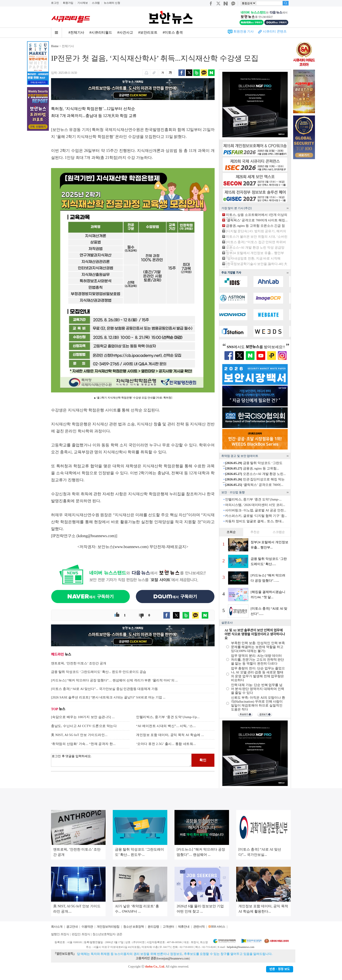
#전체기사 (76, 32)
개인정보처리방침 (108, 927)
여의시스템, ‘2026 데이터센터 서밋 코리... (255, 505)
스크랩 (96, 3)
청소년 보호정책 (133, 927)
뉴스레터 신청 (112, 3)
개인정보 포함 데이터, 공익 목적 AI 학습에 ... (170, 735)
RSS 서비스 (218, 927)
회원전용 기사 (244, 31)
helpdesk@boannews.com (240, 947)
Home (55, 46)
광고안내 (72, 927)
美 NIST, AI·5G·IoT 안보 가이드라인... (79, 735)
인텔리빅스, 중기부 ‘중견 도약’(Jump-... (253, 499)
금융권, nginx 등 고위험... (252, 468)
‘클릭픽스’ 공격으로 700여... (254, 485)
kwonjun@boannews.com (173, 959)
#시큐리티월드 (101, 32)
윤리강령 (153, 927)
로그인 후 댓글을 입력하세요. (121, 760)
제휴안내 (184, 927)
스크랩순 (279, 532)
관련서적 (199, 927)
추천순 (255, 532)
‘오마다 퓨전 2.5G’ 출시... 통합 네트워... (166, 744)
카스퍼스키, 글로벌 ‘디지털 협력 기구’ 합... (256, 516)
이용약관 (87, 927)
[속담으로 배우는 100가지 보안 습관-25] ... (83, 717)
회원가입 (68, 3)
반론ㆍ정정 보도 (280, 969)
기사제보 (83, 3)
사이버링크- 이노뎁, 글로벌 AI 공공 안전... (256, 510)
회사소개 (57, 927)
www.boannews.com (131, 547)
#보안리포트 (148, 32)
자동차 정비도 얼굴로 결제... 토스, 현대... (255, 521)
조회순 (231, 532)
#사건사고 (125, 32)
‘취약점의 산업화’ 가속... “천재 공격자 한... (83, 744)
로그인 (55, 3)
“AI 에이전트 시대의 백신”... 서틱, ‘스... (166, 726)
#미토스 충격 (173, 32)
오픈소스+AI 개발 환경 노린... (255, 474)
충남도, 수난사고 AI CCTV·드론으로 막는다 (84, 726)
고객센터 (168, 927)
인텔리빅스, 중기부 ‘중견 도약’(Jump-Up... (168, 717)
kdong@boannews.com (96, 536)
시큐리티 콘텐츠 (275, 31)
